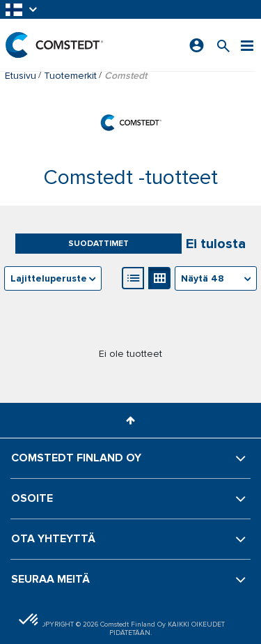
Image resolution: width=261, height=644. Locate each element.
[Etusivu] (54, 45)
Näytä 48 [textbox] (203, 278)
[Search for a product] (223, 45)
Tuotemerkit (70, 76)
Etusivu (21, 76)
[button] (22, 9)
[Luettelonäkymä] (133, 278)
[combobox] (216, 278)
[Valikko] (247, 45)
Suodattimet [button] (98, 244)
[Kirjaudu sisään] (197, 45)
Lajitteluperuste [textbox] (49, 278)
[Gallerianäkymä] (159, 278)
